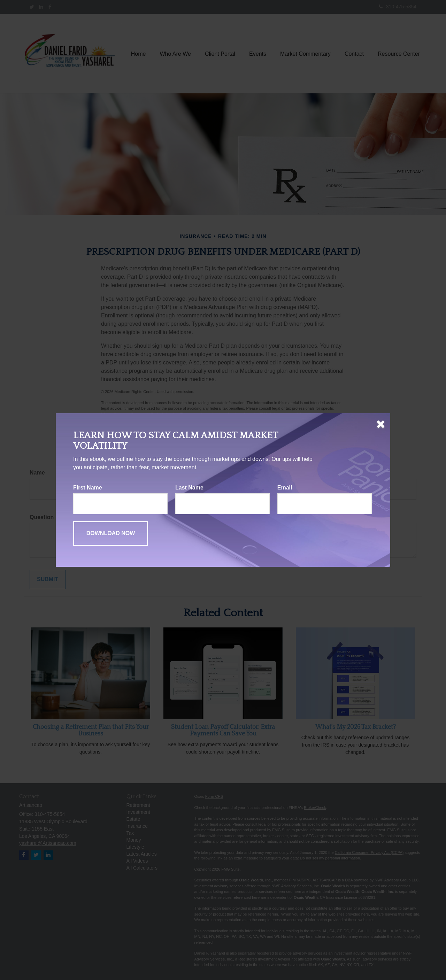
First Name (88, 488)
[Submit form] (111, 534)
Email (285, 488)
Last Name (189, 488)
